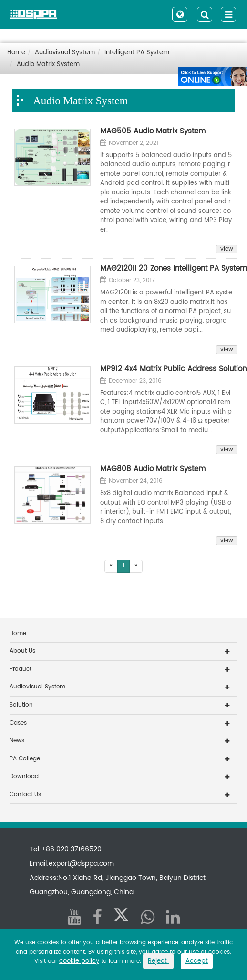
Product (21, 669)
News (17, 741)
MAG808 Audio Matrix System (153, 469)
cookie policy (79, 961)
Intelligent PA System (137, 53)
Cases (18, 723)
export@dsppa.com (81, 864)
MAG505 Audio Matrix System (153, 131)
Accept (197, 961)
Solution (21, 705)
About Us (22, 651)
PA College (25, 759)
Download (24, 776)
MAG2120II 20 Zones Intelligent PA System (166, 269)
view (227, 249)
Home (16, 53)
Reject (158, 961)
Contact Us (25, 794)
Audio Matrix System (48, 65)
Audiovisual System (65, 53)
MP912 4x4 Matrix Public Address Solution (166, 369)
